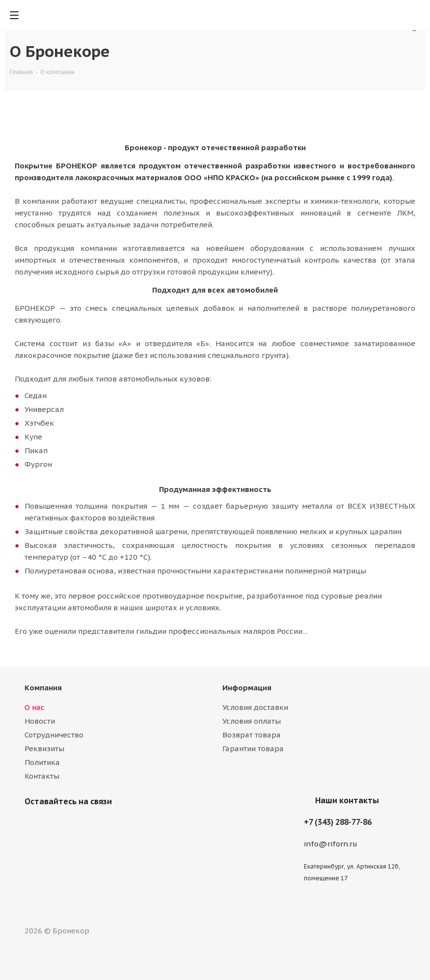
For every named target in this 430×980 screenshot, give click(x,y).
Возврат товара (252, 735)
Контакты (42, 776)
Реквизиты (44, 749)
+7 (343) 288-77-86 (338, 822)
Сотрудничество (54, 735)
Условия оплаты (252, 721)
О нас (35, 707)
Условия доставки (255, 707)
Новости (40, 721)
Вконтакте (34, 824)
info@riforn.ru (331, 844)
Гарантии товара (253, 749)
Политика (42, 762)
